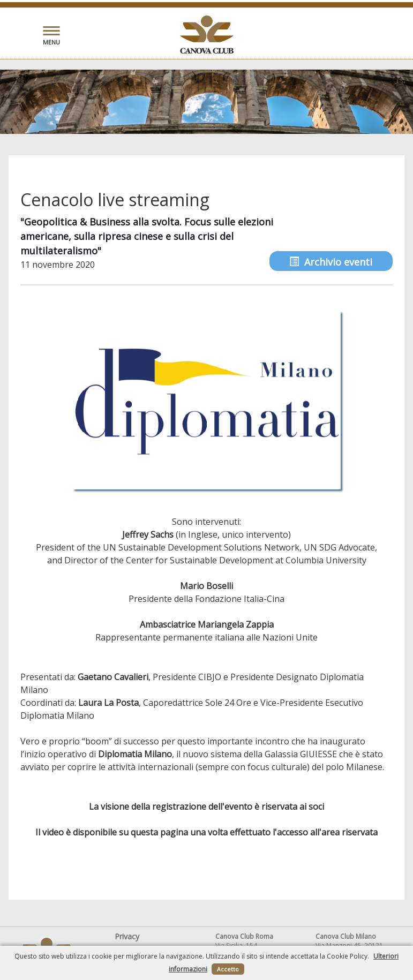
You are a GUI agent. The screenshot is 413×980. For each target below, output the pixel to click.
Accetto (228, 969)
